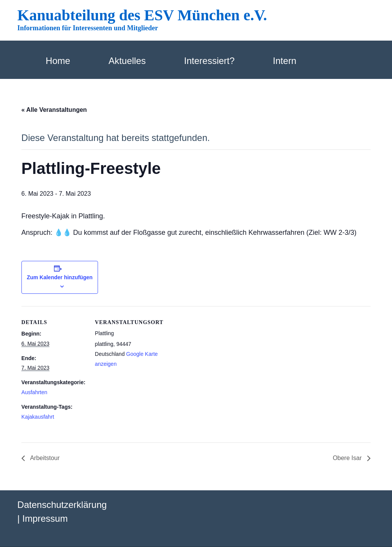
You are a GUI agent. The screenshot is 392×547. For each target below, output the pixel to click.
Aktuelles (127, 61)
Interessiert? (209, 61)
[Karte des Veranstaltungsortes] (209, 359)
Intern (285, 61)
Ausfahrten (34, 392)
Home (58, 61)
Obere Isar (348, 458)
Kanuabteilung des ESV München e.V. (142, 15)
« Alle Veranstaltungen (54, 110)
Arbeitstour (44, 458)
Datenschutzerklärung (62, 505)
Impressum (45, 518)
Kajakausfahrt (38, 417)
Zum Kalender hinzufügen (60, 277)
